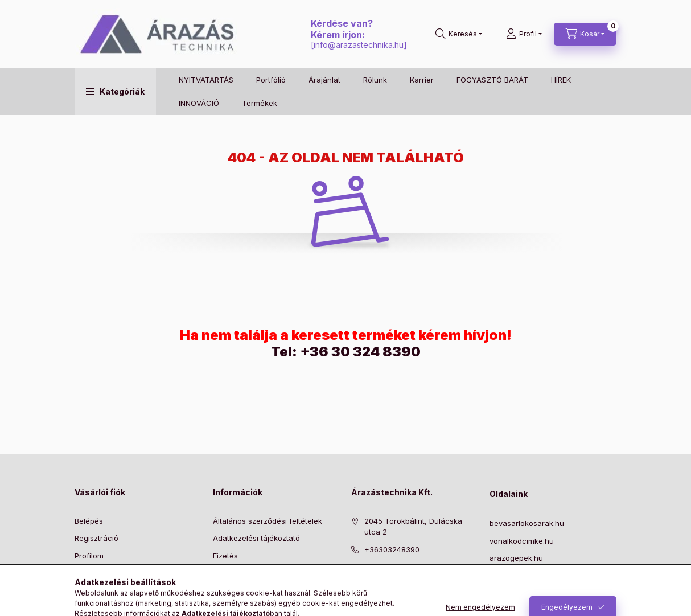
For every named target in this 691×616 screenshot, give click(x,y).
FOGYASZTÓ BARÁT (492, 80)
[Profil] (524, 34)
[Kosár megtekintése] (585, 34)
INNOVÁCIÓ (199, 103)
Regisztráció (96, 538)
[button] (115, 92)
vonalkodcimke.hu (522, 541)
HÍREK (561, 80)
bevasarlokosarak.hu (527, 523)
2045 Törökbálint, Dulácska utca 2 (413, 527)
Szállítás (227, 573)
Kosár (85, 573)
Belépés (89, 521)
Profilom (89, 556)
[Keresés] (459, 34)
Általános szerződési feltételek (268, 521)
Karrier (422, 80)
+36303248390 (392, 549)
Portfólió (271, 80)
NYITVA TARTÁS (518, 593)
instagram (400, 596)
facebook (355, 596)
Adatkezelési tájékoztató (256, 538)
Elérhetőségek (238, 590)
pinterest (377, 596)
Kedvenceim (96, 590)
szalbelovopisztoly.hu (527, 576)
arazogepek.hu (516, 558)
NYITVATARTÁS (206, 80)
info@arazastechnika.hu (359, 45)
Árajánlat (324, 80)
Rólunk (375, 80)
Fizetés (225, 556)
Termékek (260, 103)
